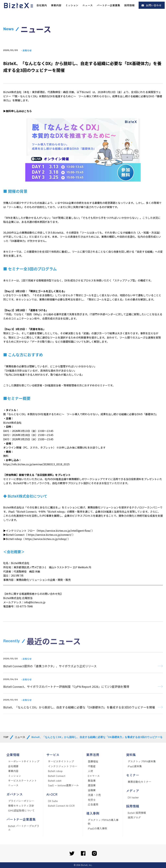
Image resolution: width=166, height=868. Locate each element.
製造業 (92, 780)
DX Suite (53, 801)
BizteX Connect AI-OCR (61, 806)
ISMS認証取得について (21, 810)
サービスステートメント (22, 780)
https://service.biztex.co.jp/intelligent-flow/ (64, 531)
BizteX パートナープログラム (24, 828)
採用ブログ (134, 817)
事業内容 (56, 5)
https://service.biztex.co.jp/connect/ (50, 535)
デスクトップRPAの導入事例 (103, 822)
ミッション (72, 5)
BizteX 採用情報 (137, 813)
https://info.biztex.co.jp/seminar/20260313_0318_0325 (36, 464)
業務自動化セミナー (139, 782)
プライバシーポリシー (21, 801)
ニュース (88, 5)
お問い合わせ (154, 5)
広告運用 (93, 804)
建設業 (92, 785)
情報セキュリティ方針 (21, 806)
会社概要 (13, 766)
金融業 (92, 790)
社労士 (92, 800)
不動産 (92, 766)
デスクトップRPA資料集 (142, 761)
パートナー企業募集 (108, 5)
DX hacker (133, 797)
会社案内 (42, 5)
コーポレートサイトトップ (24, 761)
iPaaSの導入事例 (98, 828)
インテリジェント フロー (63, 766)
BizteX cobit (55, 780)
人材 (90, 771)
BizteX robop (55, 771)
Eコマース (94, 776)
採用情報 (129, 5)
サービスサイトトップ (61, 761)
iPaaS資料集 (135, 766)
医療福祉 (93, 761)
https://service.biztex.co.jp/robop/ (46, 539)
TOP (6, 737)
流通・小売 (94, 795)
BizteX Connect (57, 776)
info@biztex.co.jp (35, 602)
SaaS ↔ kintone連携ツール (63, 785)
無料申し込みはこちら (19, 111)
